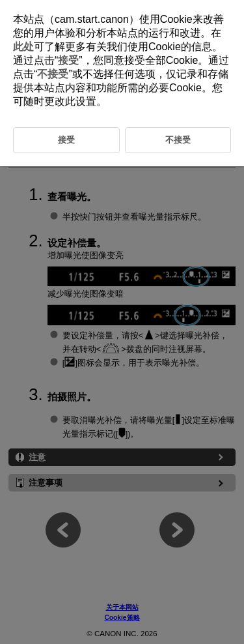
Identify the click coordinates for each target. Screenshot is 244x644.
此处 (23, 47)
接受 (68, 60)
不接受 (53, 74)
